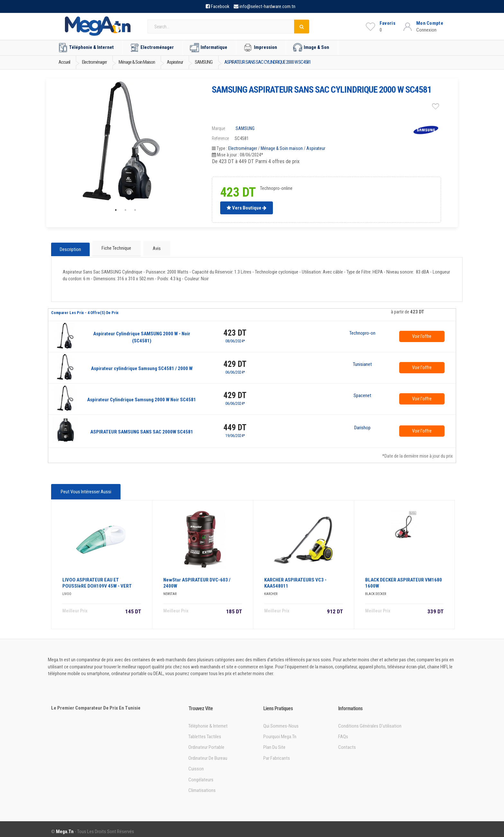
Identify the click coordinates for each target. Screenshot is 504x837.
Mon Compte (430, 23)
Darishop (362, 426)
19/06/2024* (235, 433)
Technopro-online (362, 331)
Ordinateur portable (206, 743)
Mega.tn (65, 827)
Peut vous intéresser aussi (85, 489)
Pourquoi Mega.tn (280, 732)
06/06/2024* (235, 370)
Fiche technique (116, 248)
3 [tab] (135, 210)
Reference (220, 138)
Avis (155, 248)
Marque (218, 128)
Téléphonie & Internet (86, 48)
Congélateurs (201, 775)
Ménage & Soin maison (282, 148)
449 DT (235, 425)
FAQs (343, 732)
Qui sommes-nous (281, 721)
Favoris (387, 23)
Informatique (209, 48)
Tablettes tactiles (205, 732)
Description (70, 248)
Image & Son (311, 48)
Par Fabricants (277, 754)
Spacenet (362, 394)
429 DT (235, 362)
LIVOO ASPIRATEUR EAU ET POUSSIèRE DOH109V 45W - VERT (97, 578)
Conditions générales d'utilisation (370, 721)
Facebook (220, 6)
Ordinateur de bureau (208, 754)
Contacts (347, 743)
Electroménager (152, 48)
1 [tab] (116, 210)
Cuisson (196, 764)
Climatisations (202, 786)
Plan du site (274, 743)
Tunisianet (362, 362)
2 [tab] (125, 210)
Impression (260, 48)
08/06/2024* (235, 339)
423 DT (235, 331)
